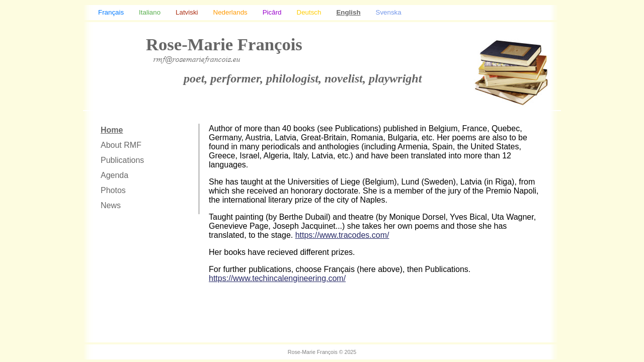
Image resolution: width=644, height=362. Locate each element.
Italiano (150, 12)
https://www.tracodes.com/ (342, 235)
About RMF (121, 145)
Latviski (187, 12)
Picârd (272, 12)
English (348, 12)
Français (111, 12)
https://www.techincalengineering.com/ (277, 278)
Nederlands (230, 12)
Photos (113, 190)
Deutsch (309, 12)
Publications (122, 160)
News (111, 205)
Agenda (114, 175)
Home (112, 130)
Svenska (389, 12)
